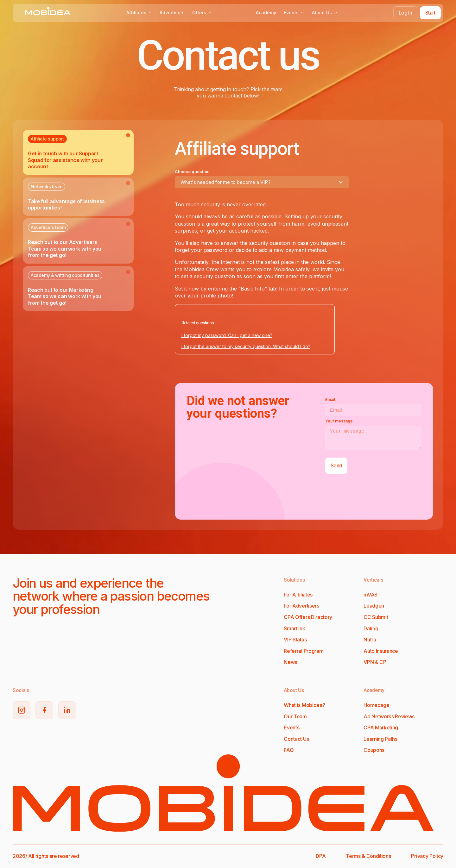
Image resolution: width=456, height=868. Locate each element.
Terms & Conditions (368, 856)
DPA (321, 856)
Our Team (295, 716)
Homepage (376, 705)
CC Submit (376, 617)
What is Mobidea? (304, 705)
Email (330, 400)
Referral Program (304, 651)
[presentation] (373, 496)
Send (336, 465)
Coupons (374, 750)
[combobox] (262, 182)
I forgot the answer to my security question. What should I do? (246, 346)
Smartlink (294, 628)
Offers (202, 12)
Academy (266, 12)
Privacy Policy (427, 856)
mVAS (370, 595)
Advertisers (172, 12)
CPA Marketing (381, 727)
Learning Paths (380, 739)
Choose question (192, 172)
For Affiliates (298, 595)
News (290, 662)
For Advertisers (301, 606)
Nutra (370, 640)
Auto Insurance (381, 651)
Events (294, 12)
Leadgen (374, 606)
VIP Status (295, 640)
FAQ (289, 750)
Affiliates (139, 12)
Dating (371, 628)
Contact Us (296, 739)
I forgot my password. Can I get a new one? (227, 335)
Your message (339, 421)
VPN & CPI (375, 662)
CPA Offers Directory (308, 617)
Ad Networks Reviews (389, 716)
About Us (325, 12)
